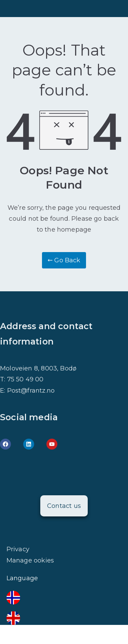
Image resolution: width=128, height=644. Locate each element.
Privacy (18, 549)
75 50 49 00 (25, 379)
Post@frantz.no (31, 391)
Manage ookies (30, 560)
